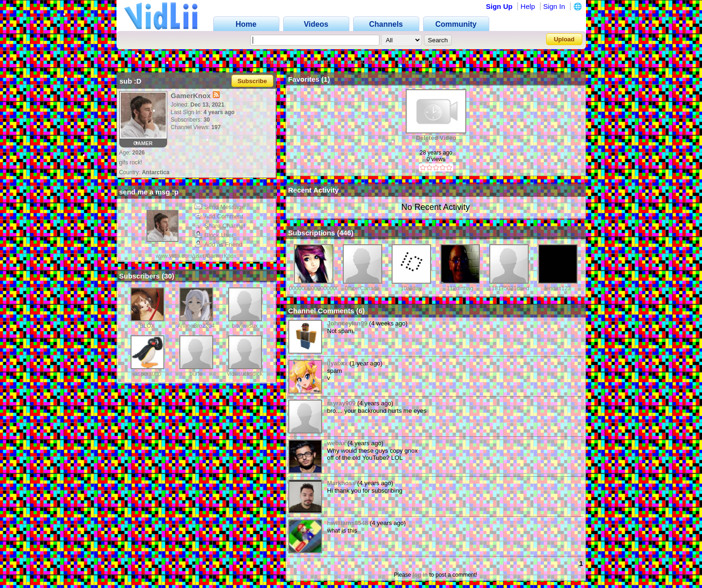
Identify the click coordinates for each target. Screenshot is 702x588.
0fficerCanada (362, 288)
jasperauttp (147, 374)
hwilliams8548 (348, 523)
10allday (411, 288)
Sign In (554, 6)
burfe (196, 374)
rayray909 (342, 403)
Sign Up (499, 6)
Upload (564, 39)
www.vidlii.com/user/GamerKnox (196, 256)
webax (337, 443)
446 (345, 233)
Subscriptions (418, 61)
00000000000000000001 (320, 288)
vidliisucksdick (245, 374)
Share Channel (220, 226)
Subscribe (252, 81)
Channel (276, 61)
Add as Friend (218, 244)
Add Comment (219, 216)
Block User (214, 235)
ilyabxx (338, 363)
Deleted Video (436, 138)
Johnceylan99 (347, 323)
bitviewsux (245, 326)
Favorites (317, 61)
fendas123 (557, 288)
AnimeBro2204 (196, 326)
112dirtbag (460, 288)
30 (168, 276)
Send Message (220, 207)
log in (420, 575)
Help (528, 6)
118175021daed (509, 288)
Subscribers (364, 61)
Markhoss (342, 483)
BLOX (147, 326)
